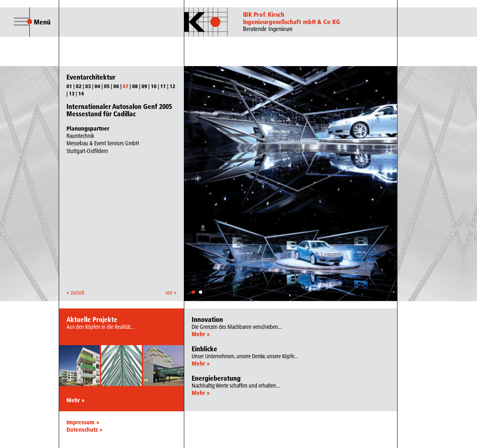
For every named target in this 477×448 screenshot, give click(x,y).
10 (154, 86)
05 (107, 86)
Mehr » (75, 400)
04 (97, 86)
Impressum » (83, 422)
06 (116, 86)
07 (126, 86)
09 (144, 86)
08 (135, 86)
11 (163, 86)
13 (72, 93)
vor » (171, 293)
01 (69, 86)
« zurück (75, 293)
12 (172, 86)
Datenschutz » (84, 430)
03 (88, 86)
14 (81, 93)
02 (79, 86)
